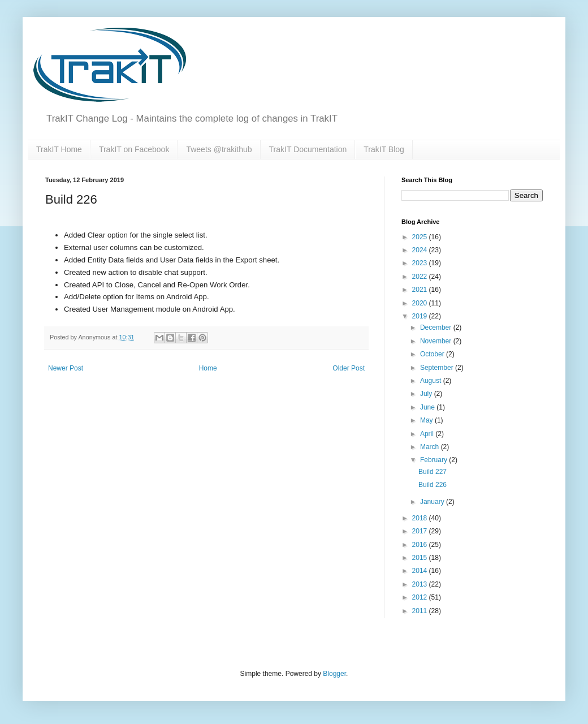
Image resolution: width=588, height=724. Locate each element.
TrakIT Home (59, 149)
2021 (421, 290)
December (437, 327)
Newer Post (66, 368)
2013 (421, 584)
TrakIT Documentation (308, 149)
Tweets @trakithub (219, 149)
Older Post (349, 368)
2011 (421, 611)
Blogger (334, 674)
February (434, 460)
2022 (421, 277)
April (428, 434)
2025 (421, 237)
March (431, 447)
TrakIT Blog (384, 149)
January (433, 502)
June (428, 407)
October (433, 354)
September (438, 368)
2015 (421, 558)
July (427, 394)
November (437, 341)
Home (208, 368)
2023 (421, 263)
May (427, 420)
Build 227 (433, 472)
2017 (421, 531)
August (432, 381)
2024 (421, 250)
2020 (421, 303)
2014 (421, 571)
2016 (421, 545)
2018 (421, 518)
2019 (421, 316)
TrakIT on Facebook (134, 149)
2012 (421, 597)
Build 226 (433, 485)
